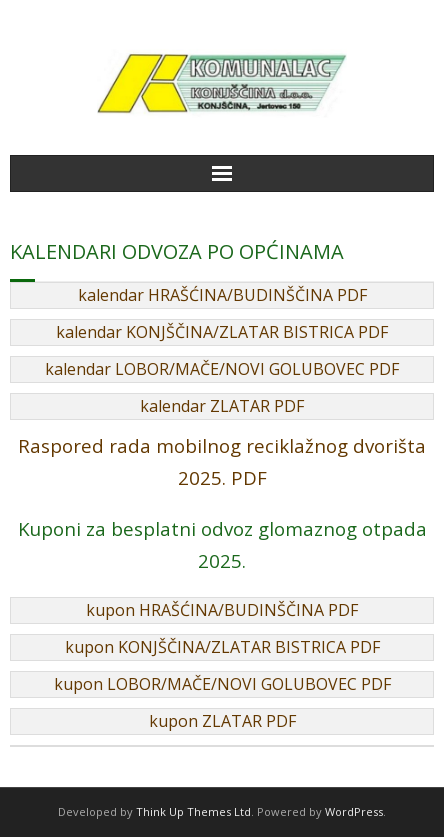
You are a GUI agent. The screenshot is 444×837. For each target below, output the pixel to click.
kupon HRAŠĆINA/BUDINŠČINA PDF (222, 610)
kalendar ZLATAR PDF (222, 406)
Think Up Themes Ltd (193, 811)
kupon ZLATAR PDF (222, 721)
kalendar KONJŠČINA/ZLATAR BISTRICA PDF (222, 332)
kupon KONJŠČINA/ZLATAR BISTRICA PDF (222, 647)
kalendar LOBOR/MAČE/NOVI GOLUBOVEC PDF (222, 369)
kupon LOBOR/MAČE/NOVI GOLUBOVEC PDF (222, 684)
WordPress (354, 811)
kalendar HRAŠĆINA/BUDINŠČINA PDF (222, 295)
